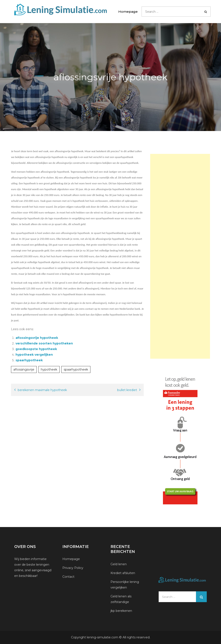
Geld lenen (119, 564)
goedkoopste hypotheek (36, 349)
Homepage (128, 12)
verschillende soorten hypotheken (44, 343)
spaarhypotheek (29, 360)
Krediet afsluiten (123, 573)
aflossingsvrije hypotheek (37, 338)
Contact (68, 577)
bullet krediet (127, 390)
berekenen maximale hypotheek (42, 390)
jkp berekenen (121, 611)
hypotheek (49, 369)
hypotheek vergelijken (34, 355)
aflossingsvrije (24, 369)
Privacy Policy (73, 568)
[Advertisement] (180, 256)
